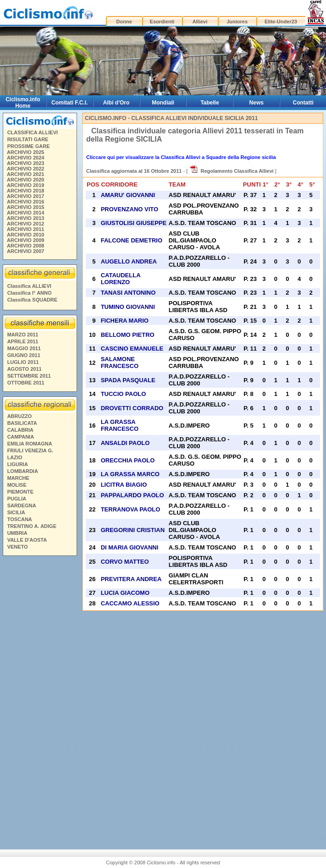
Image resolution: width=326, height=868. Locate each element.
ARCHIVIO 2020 (25, 180)
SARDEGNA (22, 505)
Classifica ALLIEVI (29, 286)
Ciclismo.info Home (23, 103)
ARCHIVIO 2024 (25, 158)
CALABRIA (20, 430)
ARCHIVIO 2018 (25, 191)
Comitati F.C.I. (69, 103)
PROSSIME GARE (29, 146)
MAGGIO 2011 (24, 348)
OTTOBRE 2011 (26, 383)
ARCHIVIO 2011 (25, 229)
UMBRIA (17, 533)
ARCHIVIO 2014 (25, 213)
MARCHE (18, 478)
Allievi (200, 22)
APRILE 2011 (23, 341)
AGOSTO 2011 (25, 369)
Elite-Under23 (281, 22)
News (257, 103)
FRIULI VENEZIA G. (30, 450)
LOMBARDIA (23, 471)
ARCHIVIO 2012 (25, 224)
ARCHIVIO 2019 (25, 185)
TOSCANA (20, 519)
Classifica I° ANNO (30, 293)
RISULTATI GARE (28, 139)
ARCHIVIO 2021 (25, 174)
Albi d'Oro (116, 103)
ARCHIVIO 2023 (25, 163)
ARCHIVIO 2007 (25, 251)
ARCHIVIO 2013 (25, 218)
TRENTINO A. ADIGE (32, 526)
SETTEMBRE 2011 (29, 376)
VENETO (18, 547)
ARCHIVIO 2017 (25, 196)
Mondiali (163, 103)
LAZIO (15, 457)
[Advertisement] (39, 699)
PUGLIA (17, 499)
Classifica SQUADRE (32, 300)
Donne (124, 22)
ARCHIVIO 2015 (25, 207)
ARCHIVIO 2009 (25, 240)
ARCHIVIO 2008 (25, 246)
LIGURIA (18, 464)
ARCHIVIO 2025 (25, 152)
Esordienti (162, 22)
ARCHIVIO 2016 (25, 202)
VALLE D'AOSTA (27, 540)
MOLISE (17, 485)
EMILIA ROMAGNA (30, 444)
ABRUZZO (20, 416)
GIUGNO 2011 (24, 355)
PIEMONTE (20, 492)
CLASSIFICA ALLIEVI (33, 132)
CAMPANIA (21, 437)
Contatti (303, 103)
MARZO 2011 (23, 335)
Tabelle (210, 103)
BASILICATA (22, 423)
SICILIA (16, 512)
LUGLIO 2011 (23, 362)
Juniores (237, 22)
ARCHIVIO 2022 (25, 169)
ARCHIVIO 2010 (25, 235)
